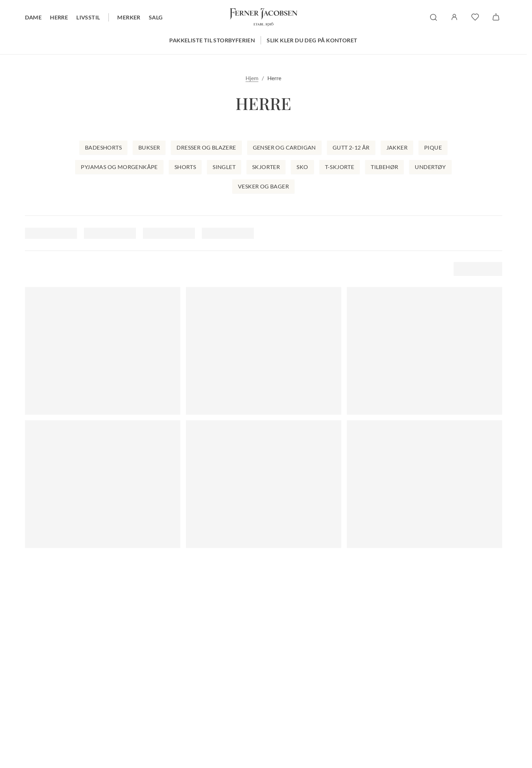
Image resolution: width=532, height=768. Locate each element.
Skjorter (266, 167)
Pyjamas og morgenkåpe (119, 167)
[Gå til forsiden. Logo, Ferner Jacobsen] (264, 17)
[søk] (434, 17)
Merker (129, 17)
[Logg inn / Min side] (454, 17)
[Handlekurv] (496, 17)
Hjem (252, 78)
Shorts (185, 167)
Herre (59, 17)
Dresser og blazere (206, 147)
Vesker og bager (263, 186)
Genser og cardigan (284, 147)
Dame (33, 17)
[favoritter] (475, 17)
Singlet (224, 167)
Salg (156, 17)
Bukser (149, 147)
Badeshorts (103, 147)
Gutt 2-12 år (351, 147)
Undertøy (430, 167)
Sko (302, 167)
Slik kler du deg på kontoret (312, 40)
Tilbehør (384, 167)
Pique (433, 147)
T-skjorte (340, 167)
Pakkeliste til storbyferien (212, 40)
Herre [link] (274, 78)
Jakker (397, 147)
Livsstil (88, 17)
